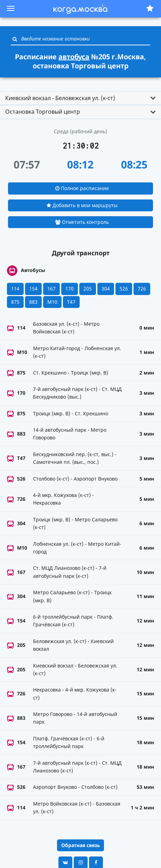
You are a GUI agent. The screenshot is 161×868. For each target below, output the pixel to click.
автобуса (74, 57)
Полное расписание (82, 188)
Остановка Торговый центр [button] (43, 112)
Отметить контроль (82, 222)
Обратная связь (80, 845)
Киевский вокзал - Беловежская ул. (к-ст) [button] (60, 98)
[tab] (80, 98)
